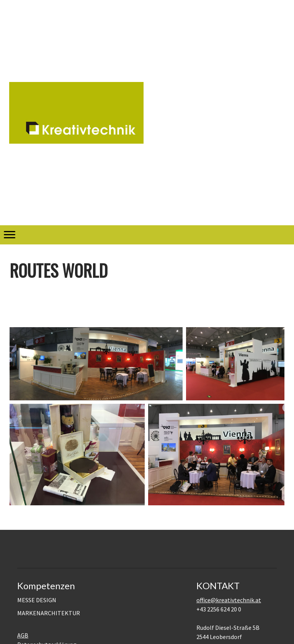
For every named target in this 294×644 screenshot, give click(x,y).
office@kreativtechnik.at (229, 600)
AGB (23, 635)
